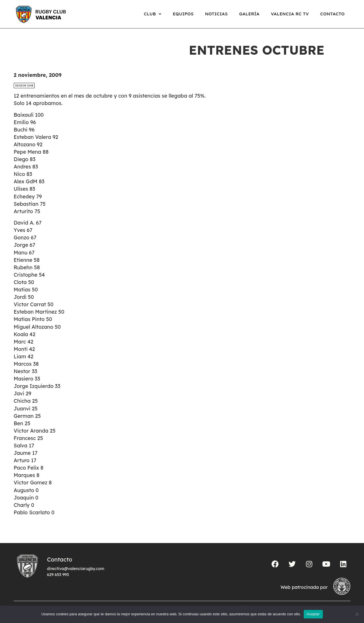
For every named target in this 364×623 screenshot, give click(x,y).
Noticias (216, 14)
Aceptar (313, 614)
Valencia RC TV (290, 14)
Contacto (332, 14)
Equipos (183, 14)
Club (153, 14)
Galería (249, 14)
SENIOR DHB (24, 86)
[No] (357, 614)
